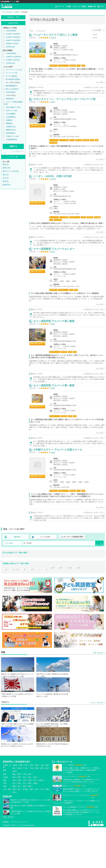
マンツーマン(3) (11, 73)
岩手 (26, 806)
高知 (25, 827)
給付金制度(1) (11, 133)
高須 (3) (6, 181)
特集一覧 (92, 6)
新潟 (14, 818)
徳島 (30, 827)
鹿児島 (25, 830)
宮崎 (47, 830)
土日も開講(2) (11, 114)
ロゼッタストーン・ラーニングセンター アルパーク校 (67, 106)
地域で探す (17, 578)
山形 (42, 806)
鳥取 (30, 824)
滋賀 (30, 821)
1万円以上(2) (10, 47)
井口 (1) (6, 175)
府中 (68, 609)
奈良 (35, 821)
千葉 (31, 809)
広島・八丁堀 (17, 609)
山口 (25, 824)
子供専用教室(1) (11, 139)
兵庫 (19, 821)
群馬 (42, 809)
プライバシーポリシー (19, 863)
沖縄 (14, 833)
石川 (25, 818)
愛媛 (14, 827)
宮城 (37, 806)
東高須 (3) (6, 185)
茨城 (37, 809)
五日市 (37, 609)
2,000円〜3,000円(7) (13, 34)
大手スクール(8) (11, 110)
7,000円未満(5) (11, 53)
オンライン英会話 (79, 6)
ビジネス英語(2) (11, 76)
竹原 (85, 609)
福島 (47, 806)
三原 (52, 609)
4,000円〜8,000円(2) (13, 40)
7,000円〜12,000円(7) (13, 57)
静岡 (19, 815)
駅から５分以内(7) (12, 89)
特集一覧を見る (98, 693)
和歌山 (41, 821)
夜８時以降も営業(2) (13, 79)
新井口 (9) (6, 168)
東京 (14, 809)
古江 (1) (6, 178)
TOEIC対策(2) (11, 92)
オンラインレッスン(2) (14, 70)
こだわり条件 (8, 584)
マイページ (60, 6)
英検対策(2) (10, 99)
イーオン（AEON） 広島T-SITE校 (55, 189)
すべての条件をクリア (18, 151)
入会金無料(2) (11, 117)
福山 (6, 609)
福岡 (14, 830)
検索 (69, 6)
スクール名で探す (45, 578)
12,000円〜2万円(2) (13, 60)
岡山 (19, 824)
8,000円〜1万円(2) (12, 44)
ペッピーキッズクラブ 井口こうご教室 (58, 37)
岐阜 (30, 815)
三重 (25, 815)
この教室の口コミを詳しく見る (91, 89)
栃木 (47, 809)
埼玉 (26, 809)
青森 (21, 806)
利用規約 (6, 863)
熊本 (19, 830)
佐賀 (37, 830)
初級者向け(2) (11, 130)
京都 (25, 821)
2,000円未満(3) (11, 31)
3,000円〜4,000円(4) (13, 37)
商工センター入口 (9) (11, 171)
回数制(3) (9, 123)
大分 (42, 830)
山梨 (14, 812)
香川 (19, 827)
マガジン (101, 6)
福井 (35, 818)
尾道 (28, 609)
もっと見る (98, 84)
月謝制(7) (9, 120)
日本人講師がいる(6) (13, 107)
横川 (60, 609)
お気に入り (40, 58)
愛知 (14, 815)
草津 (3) (6, 165)
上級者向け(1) (11, 127)
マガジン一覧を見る (97, 743)
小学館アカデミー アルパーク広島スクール (60, 488)
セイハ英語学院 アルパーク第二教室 (56, 349)
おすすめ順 (97, 30)
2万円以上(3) (10, 63)
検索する (13, 146)
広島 (14, 824)
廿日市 (76, 609)
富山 (30, 818)
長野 (19, 818)
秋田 (31, 806)
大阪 (14, 821)
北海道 (15, 806)
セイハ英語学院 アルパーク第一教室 (56, 419)
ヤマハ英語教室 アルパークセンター (56, 271)
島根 (35, 824)
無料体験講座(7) (11, 86)
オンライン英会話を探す (72, 578)
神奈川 (20, 809)
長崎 (31, 830)
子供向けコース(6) (12, 136)
